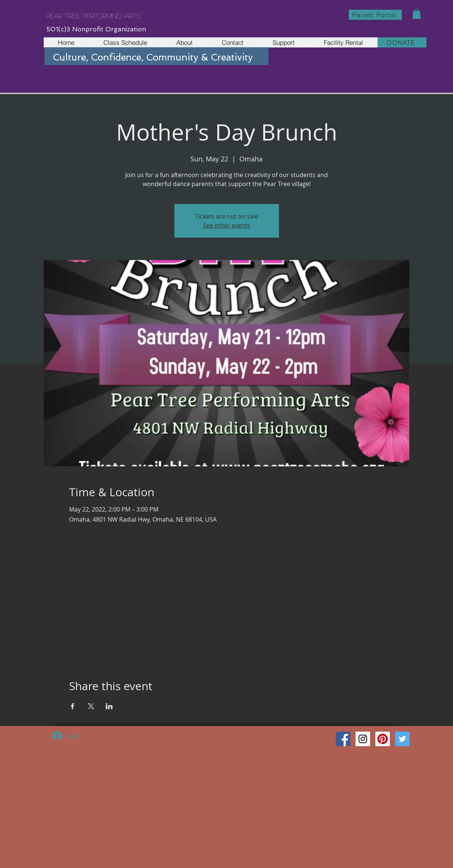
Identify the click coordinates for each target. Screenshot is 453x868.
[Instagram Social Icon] (363, 739)
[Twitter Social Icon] (402, 739)
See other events (226, 225)
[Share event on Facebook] (73, 706)
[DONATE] (402, 42)
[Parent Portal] (375, 15)
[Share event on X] (91, 706)
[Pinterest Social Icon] (383, 739)
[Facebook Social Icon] (343, 739)
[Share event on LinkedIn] (109, 706)
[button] (417, 14)
